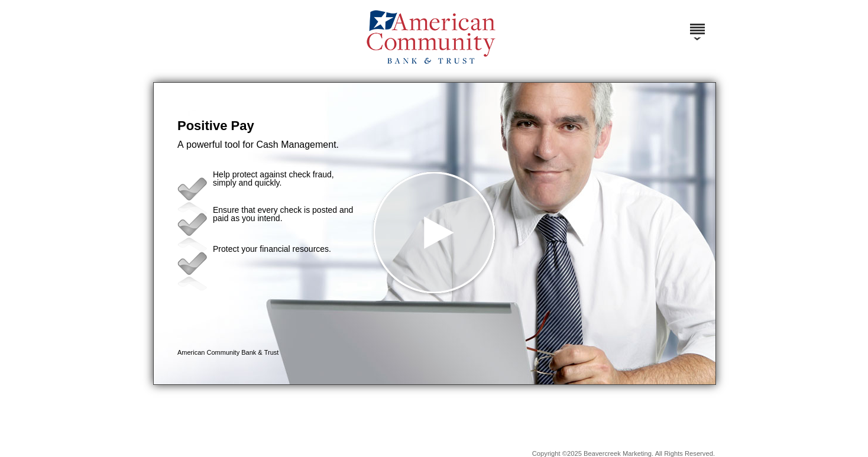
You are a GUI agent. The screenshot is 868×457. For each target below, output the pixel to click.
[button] (435, 234)
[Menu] (697, 24)
